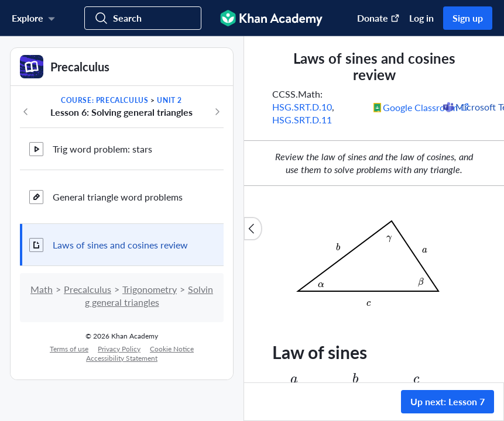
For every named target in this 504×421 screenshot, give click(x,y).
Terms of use (69, 349)
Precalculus (88, 289)
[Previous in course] (26, 112)
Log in (421, 18)
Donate (378, 18)
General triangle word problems (118, 197)
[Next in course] (217, 112)
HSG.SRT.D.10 (302, 107)
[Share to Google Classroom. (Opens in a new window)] (421, 107)
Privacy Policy (119, 349)
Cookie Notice (172, 349)
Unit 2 (169, 100)
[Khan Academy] (271, 18)
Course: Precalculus (104, 100)
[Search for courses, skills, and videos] (143, 18)
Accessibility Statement (122, 358)
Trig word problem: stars (102, 149)
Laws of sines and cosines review (120, 245)
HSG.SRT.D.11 (302, 120)
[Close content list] (253, 229)
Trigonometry (150, 289)
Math (42, 289)
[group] (374, 209)
